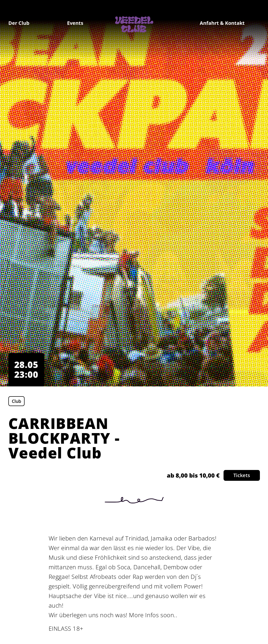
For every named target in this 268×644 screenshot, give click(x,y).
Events (75, 23)
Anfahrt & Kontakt (222, 23)
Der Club (19, 23)
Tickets (242, 475)
